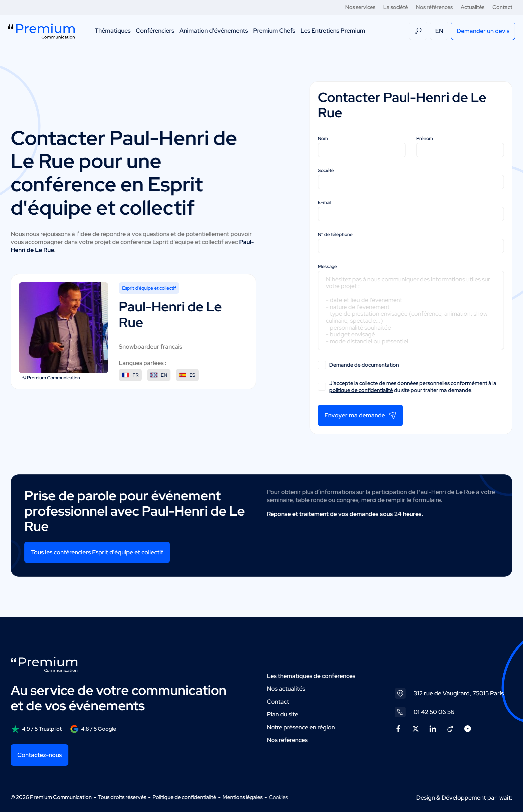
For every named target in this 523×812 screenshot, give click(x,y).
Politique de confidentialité (184, 797)
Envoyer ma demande (360, 415)
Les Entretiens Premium (333, 30)
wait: (506, 797)
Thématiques (113, 30)
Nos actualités (286, 688)
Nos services (360, 7)
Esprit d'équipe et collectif (149, 288)
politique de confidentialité (361, 390)
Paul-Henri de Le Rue (124, 149)
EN (439, 31)
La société (396, 7)
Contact (502, 7)
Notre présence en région (301, 727)
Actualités (472, 7)
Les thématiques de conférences (311, 676)
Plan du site (283, 714)
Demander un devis (483, 31)
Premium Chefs (274, 30)
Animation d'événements (214, 30)
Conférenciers (155, 30)
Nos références (434, 7)
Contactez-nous (40, 755)
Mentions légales (242, 797)
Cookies (278, 797)
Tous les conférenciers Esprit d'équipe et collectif (97, 552)
